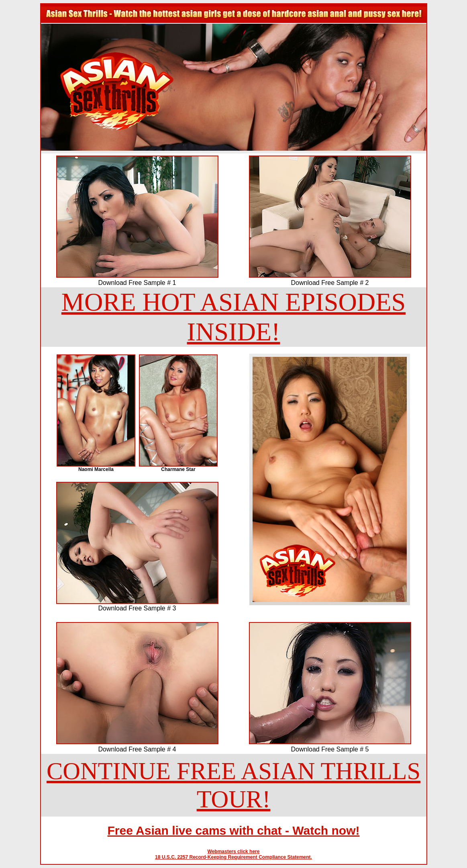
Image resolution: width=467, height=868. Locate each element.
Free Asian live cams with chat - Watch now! (234, 830)
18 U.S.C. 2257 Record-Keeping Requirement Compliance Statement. (233, 857)
